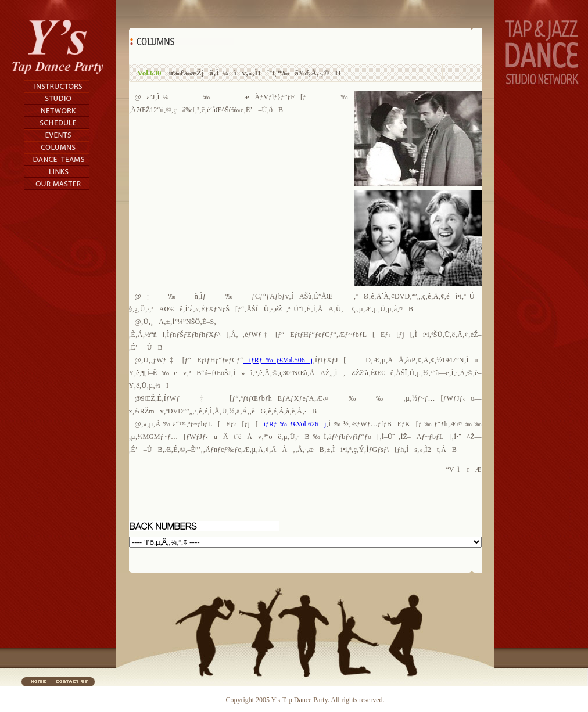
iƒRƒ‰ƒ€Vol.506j (278, 360)
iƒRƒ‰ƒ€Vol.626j (292, 424)
